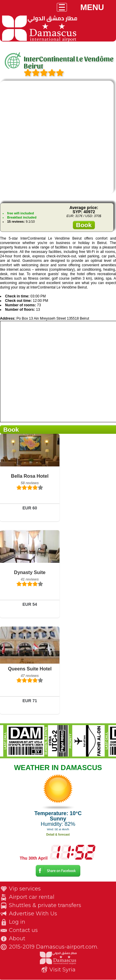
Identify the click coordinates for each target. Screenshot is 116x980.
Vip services (25, 889)
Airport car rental (32, 897)
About (17, 938)
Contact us (23, 930)
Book (84, 225)
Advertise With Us (33, 914)
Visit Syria (62, 970)
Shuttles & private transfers (45, 905)
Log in (17, 922)
